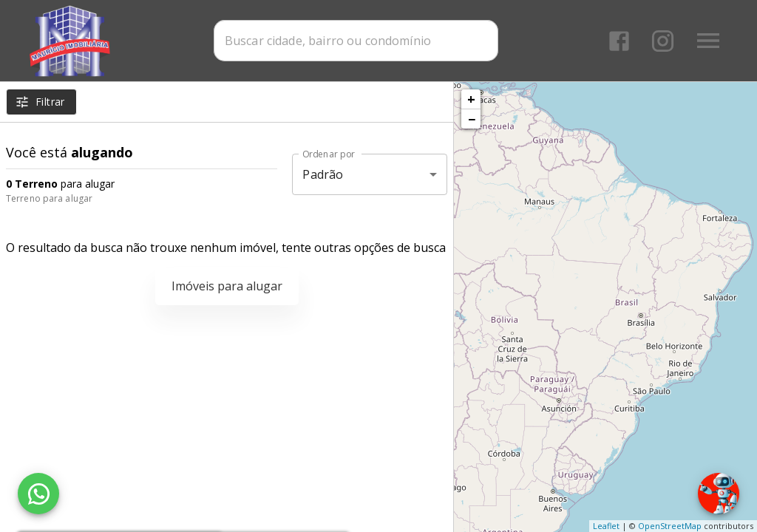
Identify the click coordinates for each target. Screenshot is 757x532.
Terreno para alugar (49, 198)
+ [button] (471, 99)
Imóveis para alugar (227, 286)
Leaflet (606, 526)
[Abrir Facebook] (619, 41)
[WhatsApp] (38, 494)
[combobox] (357, 41)
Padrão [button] (323, 174)
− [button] (472, 119)
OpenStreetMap (670, 526)
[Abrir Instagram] (663, 41)
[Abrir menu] (708, 41)
